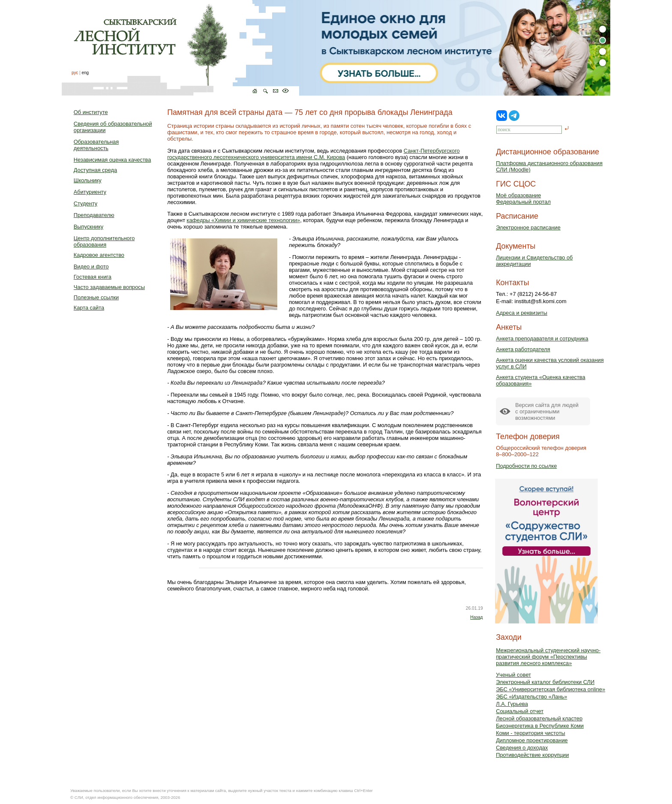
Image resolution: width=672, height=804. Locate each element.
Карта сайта (89, 308)
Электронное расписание (528, 227)
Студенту (85, 203)
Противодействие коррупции (532, 755)
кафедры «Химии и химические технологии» (244, 220)
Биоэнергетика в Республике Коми (540, 726)
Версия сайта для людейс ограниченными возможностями (547, 411)
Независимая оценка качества (112, 160)
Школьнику (88, 180)
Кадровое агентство (99, 255)
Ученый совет (513, 675)
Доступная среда (95, 170)
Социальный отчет (520, 711)
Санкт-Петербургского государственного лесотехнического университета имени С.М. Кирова (313, 154)
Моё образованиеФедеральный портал (523, 199)
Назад (476, 617)
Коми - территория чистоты (531, 733)
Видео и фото (91, 266)
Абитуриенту (90, 192)
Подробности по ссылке (526, 466)
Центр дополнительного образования (104, 241)
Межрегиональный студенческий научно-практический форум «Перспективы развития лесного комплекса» (548, 657)
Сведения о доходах (522, 748)
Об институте (91, 112)
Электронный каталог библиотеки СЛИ (545, 682)
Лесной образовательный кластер (539, 718)
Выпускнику (88, 227)
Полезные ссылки (96, 297)
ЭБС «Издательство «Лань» (531, 697)
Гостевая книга (93, 277)
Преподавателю (94, 215)
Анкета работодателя (523, 349)
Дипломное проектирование (532, 740)
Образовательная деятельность (96, 145)
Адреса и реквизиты (522, 313)
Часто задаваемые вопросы (109, 287)
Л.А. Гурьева (512, 704)
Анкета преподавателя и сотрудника (542, 339)
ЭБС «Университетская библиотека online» (550, 689)
